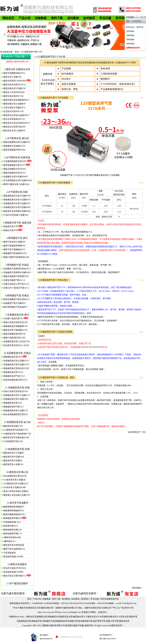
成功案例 (66, 599)
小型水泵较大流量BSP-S (14, 108)
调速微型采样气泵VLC (14, 407)
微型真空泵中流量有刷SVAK (16, 438)
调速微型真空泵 (62, 621)
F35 (90, 347)
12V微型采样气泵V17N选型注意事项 (56, 332)
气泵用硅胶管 (10, 553)
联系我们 (85, 599)
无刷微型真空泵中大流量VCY (17, 395)
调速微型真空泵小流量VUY (16, 411)
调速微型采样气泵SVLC (14, 376)
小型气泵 (115, 621)
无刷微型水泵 (41, 617)
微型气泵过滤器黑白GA (14, 549)
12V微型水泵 (90, 617)
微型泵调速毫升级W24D (14, 150)
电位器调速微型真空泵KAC (16, 414)
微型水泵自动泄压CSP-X (15, 85)
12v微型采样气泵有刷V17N (16, 430)
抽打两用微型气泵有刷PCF (15, 307)
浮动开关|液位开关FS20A (15, 568)
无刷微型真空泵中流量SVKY (16, 365)
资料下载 (56, 599)
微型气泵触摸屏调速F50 (14, 246)
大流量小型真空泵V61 (13, 319)
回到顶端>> (137, 588)
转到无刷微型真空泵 (110, 599)
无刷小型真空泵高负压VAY (16, 391)
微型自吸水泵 (110, 617)
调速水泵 (133, 617)
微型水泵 (30, 617)
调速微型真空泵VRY (15, 357)
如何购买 (75, 599)
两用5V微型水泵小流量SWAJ (16, 184)
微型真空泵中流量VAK (14, 457)
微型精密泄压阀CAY (13, 530)
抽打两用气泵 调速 (102, 621)
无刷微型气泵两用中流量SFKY (17, 273)
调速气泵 (74, 621)
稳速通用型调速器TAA (14, 511)
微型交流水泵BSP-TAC (14, 96)
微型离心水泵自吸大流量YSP (17, 495)
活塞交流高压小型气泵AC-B (16, 284)
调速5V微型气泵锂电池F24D (16, 257)
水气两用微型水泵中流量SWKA (18, 180)
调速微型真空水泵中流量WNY (17, 196)
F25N (84, 347)
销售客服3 (131, 40)
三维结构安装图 (109, 74)
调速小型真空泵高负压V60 (15, 322)
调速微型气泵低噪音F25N (15, 253)
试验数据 (46, 599)
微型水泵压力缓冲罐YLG (15, 576)
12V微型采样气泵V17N (49, 378)
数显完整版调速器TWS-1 (15, 514)
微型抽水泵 (78, 617)
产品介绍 (37, 599)
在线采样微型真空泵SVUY (15, 380)
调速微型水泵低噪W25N (14, 146)
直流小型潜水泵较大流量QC (16, 491)
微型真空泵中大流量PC (14, 453)
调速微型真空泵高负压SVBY (16, 368)
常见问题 (95, 599)
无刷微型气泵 (48, 621)
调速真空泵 (37, 621)
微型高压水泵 (67, 617)
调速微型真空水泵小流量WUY (17, 200)
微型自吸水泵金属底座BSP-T (16, 100)
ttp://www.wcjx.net (47, 612)
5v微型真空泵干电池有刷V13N (17, 434)
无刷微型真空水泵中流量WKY (17, 207)
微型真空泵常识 (77, 366)
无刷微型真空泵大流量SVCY (16, 361)
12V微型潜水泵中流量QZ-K (16, 484)
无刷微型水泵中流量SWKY (16, 177)
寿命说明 (105, 69)
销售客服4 (131, 44)
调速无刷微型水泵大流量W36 (17, 142)
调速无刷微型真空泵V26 (14, 334)
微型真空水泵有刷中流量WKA (17, 211)
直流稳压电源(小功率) (13, 557)
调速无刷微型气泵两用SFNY (16, 276)
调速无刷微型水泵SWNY (15, 169)
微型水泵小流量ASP (12, 77)
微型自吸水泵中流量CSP (14, 88)
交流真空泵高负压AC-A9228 (16, 345)
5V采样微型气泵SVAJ (13, 441)
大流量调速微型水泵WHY (15, 161)
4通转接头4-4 (9, 541)
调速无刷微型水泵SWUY (15, 173)
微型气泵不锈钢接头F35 (14, 250)
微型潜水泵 (124, 621)
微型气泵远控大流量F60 (14, 242)
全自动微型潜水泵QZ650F (15, 476)
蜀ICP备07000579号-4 (108, 639)
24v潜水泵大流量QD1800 (15, 487)
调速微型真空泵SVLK (13, 372)
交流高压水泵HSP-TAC (14, 111)
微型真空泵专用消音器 (14, 545)
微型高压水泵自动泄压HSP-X (17, 123)
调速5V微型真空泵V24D (14, 338)
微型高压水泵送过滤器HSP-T (17, 115)
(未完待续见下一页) (137, 432)
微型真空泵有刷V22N (13, 426)
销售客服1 (131, 31)
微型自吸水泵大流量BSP (14, 104)
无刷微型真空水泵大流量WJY (17, 203)
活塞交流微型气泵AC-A (14, 280)
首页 (29, 599)
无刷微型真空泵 (24, 621)
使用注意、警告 (70, 89)
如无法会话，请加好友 (135, 27)
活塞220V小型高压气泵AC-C (16, 288)
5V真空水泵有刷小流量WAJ (16, 215)
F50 (97, 347)
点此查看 (52, 362)
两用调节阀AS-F (11, 526)
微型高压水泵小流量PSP (14, 131)
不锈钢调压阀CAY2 (12, 522)
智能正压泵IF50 (13, 230)
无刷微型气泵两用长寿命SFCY (17, 269)
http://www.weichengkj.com (69, 612)
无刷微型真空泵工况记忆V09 (16, 342)
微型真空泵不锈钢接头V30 (15, 330)
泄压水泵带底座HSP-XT (14, 119)
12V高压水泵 (123, 617)
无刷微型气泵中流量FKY (15, 303)
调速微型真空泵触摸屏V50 (15, 326)
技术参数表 (67, 74)
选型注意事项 (69, 84)
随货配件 (105, 79)
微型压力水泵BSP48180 (14, 92)
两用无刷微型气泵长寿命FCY (17, 299)
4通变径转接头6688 (12, 537)
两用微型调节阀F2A (12, 518)
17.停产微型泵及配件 (17, 583)
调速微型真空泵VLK (13, 403)
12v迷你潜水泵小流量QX (15, 480)
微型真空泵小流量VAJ (13, 464)
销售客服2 (131, 35)
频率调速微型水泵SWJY (14, 165)
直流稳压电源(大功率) (13, 572)
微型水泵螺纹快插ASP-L (14, 73)
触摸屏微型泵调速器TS (14, 507)
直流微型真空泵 (85, 621)
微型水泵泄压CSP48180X (17, 81)
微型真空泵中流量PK (13, 461)
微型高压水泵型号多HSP (15, 127)
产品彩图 (66, 69)
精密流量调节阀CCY (13, 534)
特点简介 (66, 79)
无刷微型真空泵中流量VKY (16, 399)
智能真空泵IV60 (13, 226)
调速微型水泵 (54, 617)
